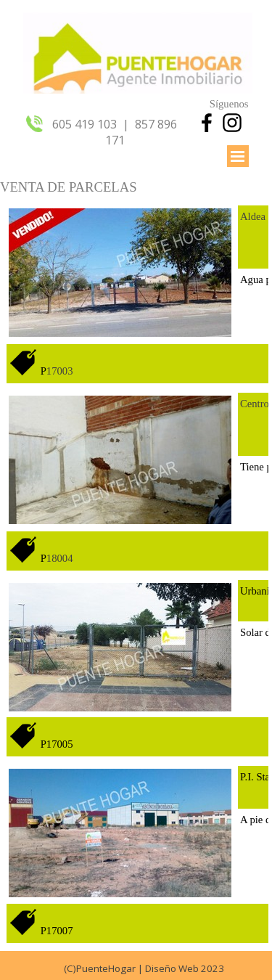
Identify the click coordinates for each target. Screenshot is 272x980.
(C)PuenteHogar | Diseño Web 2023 (144, 968)
